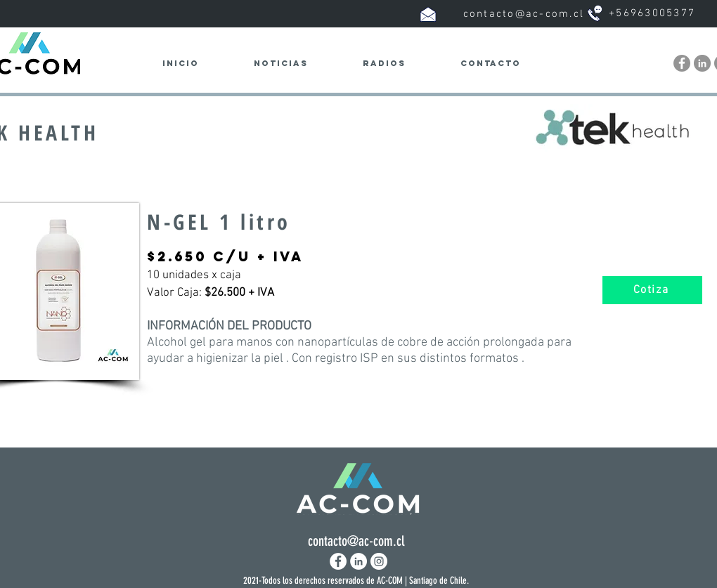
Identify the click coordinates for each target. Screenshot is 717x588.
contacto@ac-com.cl (524, 14)
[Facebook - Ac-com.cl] (682, 63)
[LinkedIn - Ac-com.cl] (702, 63)
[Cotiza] (652, 290)
